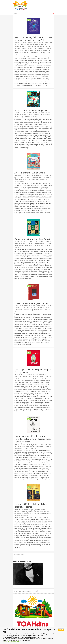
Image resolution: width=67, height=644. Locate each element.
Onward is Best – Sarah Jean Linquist (31, 303)
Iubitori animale (40, 48)
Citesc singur (34, 177)
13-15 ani (30, 42)
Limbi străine (19, 310)
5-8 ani (47, 42)
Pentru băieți (19, 50)
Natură (49, 48)
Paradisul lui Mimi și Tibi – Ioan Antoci (32, 239)
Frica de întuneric (44, 308)
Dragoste (18, 46)
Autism (17, 42)
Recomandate (45, 50)
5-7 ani (41, 42)
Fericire (37, 46)
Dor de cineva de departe (38, 44)
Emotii (24, 46)
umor (43, 179)
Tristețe (43, 53)
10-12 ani (23, 42)
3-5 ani (36, 42)
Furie (24, 48)
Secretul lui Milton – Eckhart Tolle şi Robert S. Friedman (31, 505)
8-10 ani (20, 44)
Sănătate (18, 53)
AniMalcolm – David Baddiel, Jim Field (32, 110)
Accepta (61, 630)
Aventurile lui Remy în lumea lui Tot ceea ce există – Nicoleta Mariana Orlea (33, 39)
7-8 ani (17, 113)
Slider (24, 53)
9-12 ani (26, 44)
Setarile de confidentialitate (11, 642)
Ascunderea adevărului (37, 243)
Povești (48, 446)
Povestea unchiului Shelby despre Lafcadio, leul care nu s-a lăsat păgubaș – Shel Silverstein (33, 439)
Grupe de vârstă (46, 115)
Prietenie (37, 50)
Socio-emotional (33, 53)
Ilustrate (30, 48)
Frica (42, 46)
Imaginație (18, 377)
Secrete (47, 245)
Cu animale (24, 115)
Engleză (29, 308)
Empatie (30, 46)
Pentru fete (29, 50)
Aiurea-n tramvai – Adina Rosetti (30, 173)
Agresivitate (24, 243)
